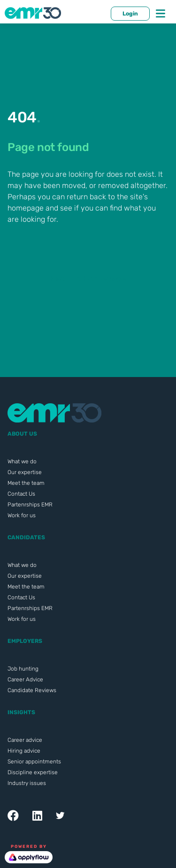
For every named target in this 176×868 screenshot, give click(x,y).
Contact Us (21, 494)
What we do (22, 461)
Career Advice (25, 679)
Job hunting (23, 669)
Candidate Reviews (32, 690)
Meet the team (26, 483)
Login (130, 14)
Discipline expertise (33, 772)
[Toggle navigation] (161, 14)
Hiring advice (24, 751)
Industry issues (27, 783)
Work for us (22, 515)
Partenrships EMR (30, 505)
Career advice (25, 740)
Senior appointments (34, 762)
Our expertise (25, 472)
